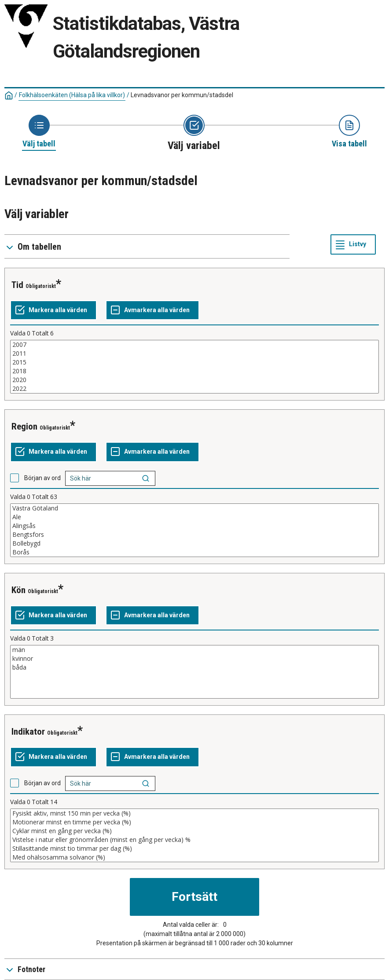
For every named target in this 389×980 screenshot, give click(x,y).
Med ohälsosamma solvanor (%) (194, 857)
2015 (194, 362)
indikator (28, 732)
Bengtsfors (194, 535)
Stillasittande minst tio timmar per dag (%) (194, 849)
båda (194, 667)
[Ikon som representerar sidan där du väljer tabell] (39, 132)
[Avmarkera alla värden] (152, 310)
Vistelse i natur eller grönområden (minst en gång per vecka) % (194, 840)
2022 (194, 389)
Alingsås (194, 526)
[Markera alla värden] (53, 310)
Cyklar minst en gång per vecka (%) (194, 831)
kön (18, 590)
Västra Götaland (194, 508)
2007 (194, 345)
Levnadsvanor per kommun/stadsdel (182, 95)
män (194, 650)
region (24, 426)
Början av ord (42, 478)
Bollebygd (194, 543)
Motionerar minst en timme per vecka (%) (194, 822)
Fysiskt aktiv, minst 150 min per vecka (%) (194, 813)
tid (17, 285)
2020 (194, 380)
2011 (194, 353)
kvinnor (194, 659)
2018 (194, 371)
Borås (194, 552)
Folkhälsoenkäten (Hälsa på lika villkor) (72, 95)
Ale (194, 517)
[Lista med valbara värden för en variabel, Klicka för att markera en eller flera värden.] (194, 367)
